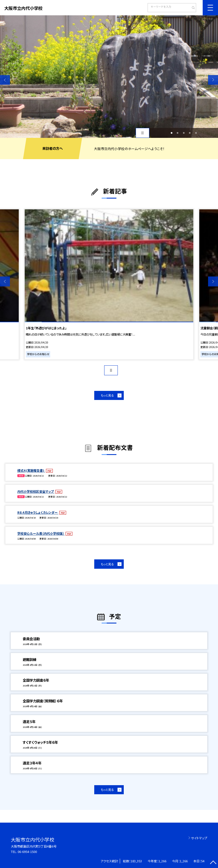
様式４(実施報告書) (31, 470)
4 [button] (190, 133)
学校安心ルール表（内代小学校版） (41, 533)
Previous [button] (5, 80)
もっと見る (107, 395)
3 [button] (184, 133)
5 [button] (196, 133)
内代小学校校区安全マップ (36, 491)
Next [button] (213, 80)
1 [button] (171, 133)
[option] (109, 77)
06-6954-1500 (27, 852)
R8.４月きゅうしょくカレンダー (38, 512)
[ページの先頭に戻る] (213, 863)
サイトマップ (199, 838)
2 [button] (178, 133)
